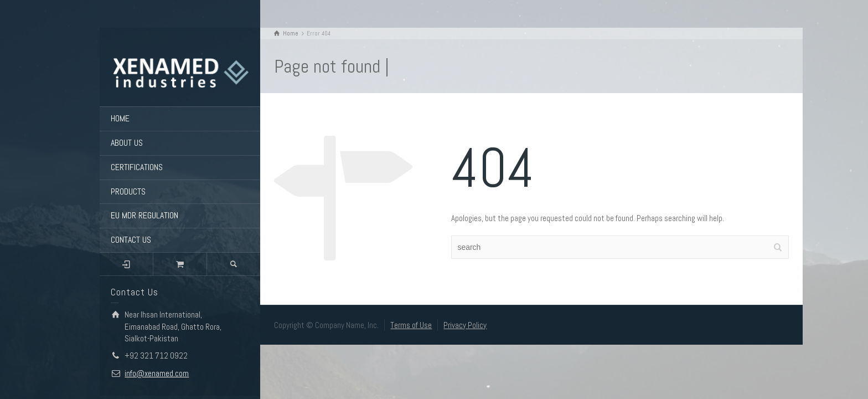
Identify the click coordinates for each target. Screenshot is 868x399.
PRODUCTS (128, 191)
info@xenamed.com (157, 373)
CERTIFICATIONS (137, 167)
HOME (120, 118)
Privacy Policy (465, 325)
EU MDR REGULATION (144, 215)
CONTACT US (131, 240)
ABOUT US (127, 143)
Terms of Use (411, 325)
